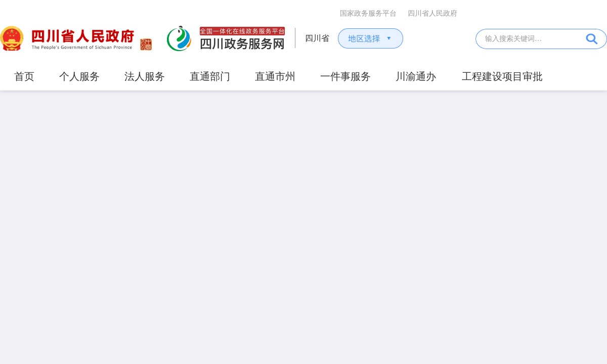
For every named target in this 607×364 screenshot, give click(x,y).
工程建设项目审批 (502, 76)
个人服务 (79, 76)
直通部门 (210, 76)
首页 (24, 76)
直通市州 (275, 76)
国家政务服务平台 (368, 13)
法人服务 (145, 76)
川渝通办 (416, 76)
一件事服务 (345, 76)
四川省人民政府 (432, 13)
